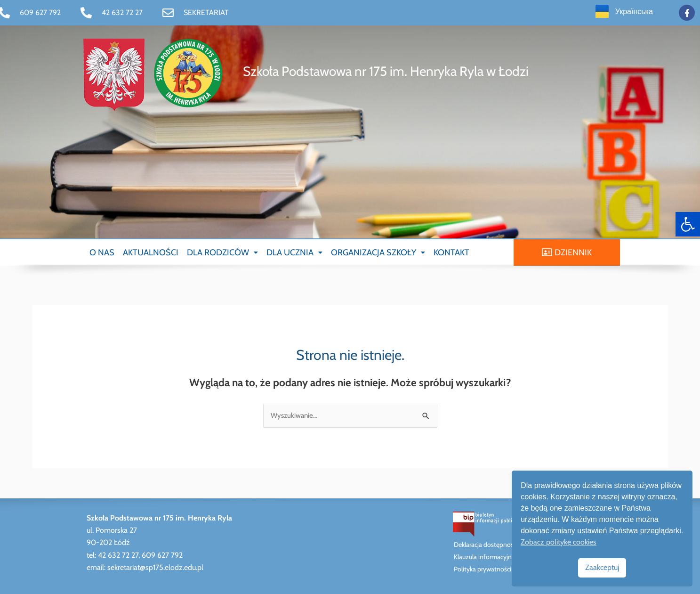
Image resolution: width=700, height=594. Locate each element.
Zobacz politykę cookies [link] (559, 542)
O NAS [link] (102, 252)
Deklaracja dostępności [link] (486, 545)
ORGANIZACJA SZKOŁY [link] (378, 252)
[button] (222, 252)
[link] (688, 224)
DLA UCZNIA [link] (294, 252)
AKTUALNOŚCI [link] (151, 252)
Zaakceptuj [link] (602, 567)
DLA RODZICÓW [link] (222, 252)
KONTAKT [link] (451, 252)
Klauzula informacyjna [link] (484, 557)
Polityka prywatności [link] (483, 569)
